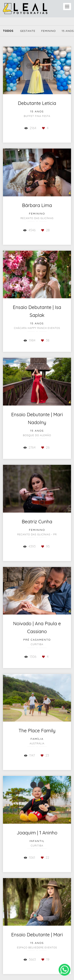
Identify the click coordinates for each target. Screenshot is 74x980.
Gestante (28, 31)
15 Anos (68, 31)
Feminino (49, 31)
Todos (8, 31)
